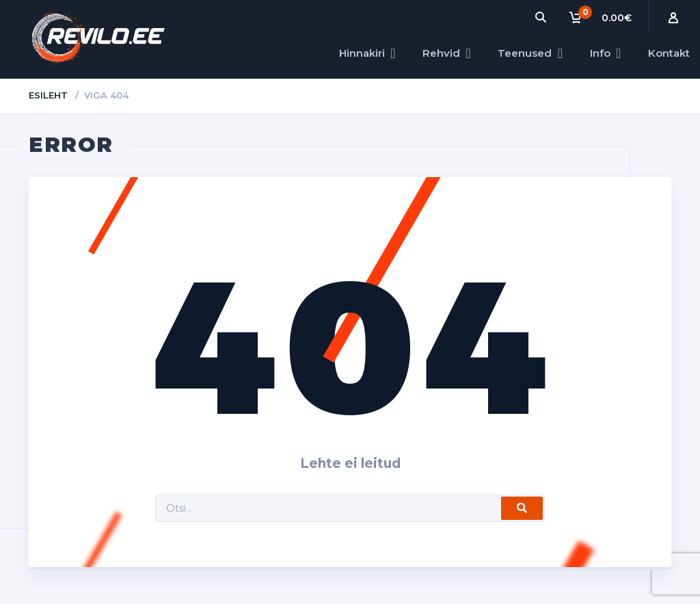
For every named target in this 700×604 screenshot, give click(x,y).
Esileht (48, 95)
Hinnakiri (362, 53)
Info (600, 53)
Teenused (525, 53)
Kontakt (669, 53)
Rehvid (441, 53)
